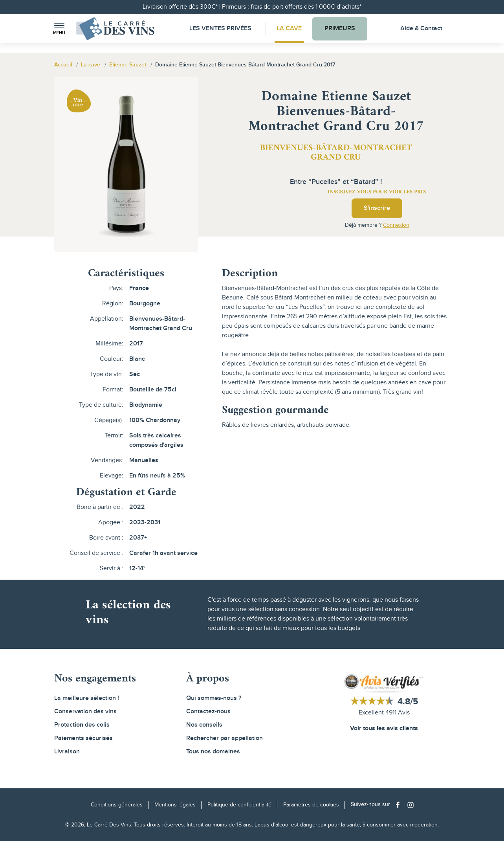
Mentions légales (175, 805)
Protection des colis (82, 725)
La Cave (289, 28)
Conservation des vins (85, 712)
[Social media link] (400, 805)
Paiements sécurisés (83, 738)
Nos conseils (204, 725)
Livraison (67, 752)
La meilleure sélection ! (87, 698)
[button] (59, 29)
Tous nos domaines (213, 752)
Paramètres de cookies (311, 805)
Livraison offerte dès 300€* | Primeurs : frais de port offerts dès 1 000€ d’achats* (252, 7)
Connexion (396, 225)
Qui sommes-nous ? (214, 698)
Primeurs (340, 28)
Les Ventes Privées (220, 28)
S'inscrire (377, 208)
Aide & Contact (421, 28)
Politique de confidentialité (239, 805)
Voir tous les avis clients (384, 728)
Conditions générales (117, 805)
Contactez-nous (208, 712)
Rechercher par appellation (225, 738)
